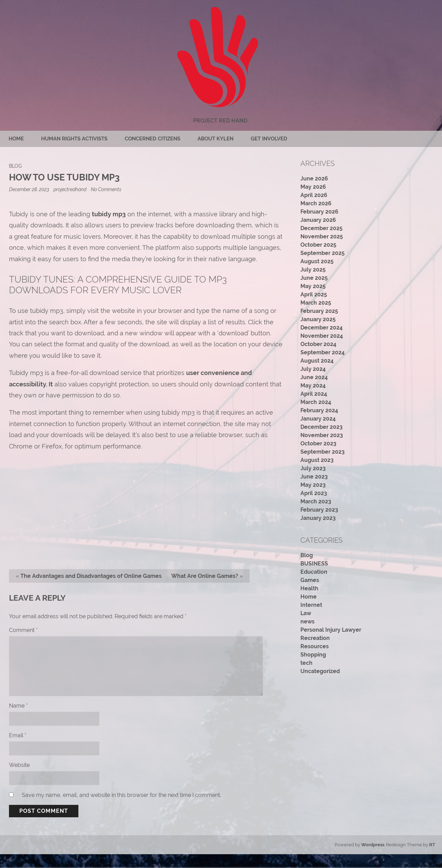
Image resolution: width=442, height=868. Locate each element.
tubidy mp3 (109, 214)
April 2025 (314, 294)
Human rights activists (74, 139)
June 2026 (314, 179)
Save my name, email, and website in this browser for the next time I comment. (121, 795)
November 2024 (322, 336)
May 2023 (313, 485)
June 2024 (314, 377)
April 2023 (314, 493)
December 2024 (321, 328)
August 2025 (317, 261)
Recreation (315, 638)
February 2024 (319, 410)
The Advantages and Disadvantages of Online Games (91, 576)
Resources (315, 646)
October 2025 (318, 245)
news (308, 622)
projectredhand (70, 189)
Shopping (313, 655)
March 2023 (316, 501)
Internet (311, 605)
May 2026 (313, 187)
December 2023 (321, 427)
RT (432, 845)
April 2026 (314, 195)
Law (306, 613)
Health (309, 588)
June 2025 (314, 278)
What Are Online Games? (205, 576)
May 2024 (313, 386)
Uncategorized (320, 671)
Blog (15, 166)
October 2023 (318, 443)
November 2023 (322, 435)
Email (18, 735)
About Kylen (215, 139)
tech (306, 663)
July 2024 (313, 369)
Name (18, 706)
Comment (23, 630)
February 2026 (319, 212)
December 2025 (321, 228)
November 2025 (322, 236)
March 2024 (316, 402)
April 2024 (314, 394)
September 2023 (323, 452)
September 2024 (323, 352)
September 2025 (323, 253)
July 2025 (313, 270)
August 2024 (317, 361)
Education (314, 572)
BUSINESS (314, 564)
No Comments (106, 189)
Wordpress (373, 845)
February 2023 (319, 510)
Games (310, 580)
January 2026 (318, 220)
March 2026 (316, 203)
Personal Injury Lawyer (331, 630)
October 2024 (318, 344)
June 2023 (314, 477)
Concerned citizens (152, 139)
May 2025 (313, 286)
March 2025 (316, 303)
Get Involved (269, 139)
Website (19, 765)
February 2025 (319, 311)
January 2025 (318, 319)
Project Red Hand (220, 121)
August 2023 (317, 460)
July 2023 (313, 468)
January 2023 (318, 518)
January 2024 (318, 419)
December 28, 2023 (30, 189)
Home (16, 139)
